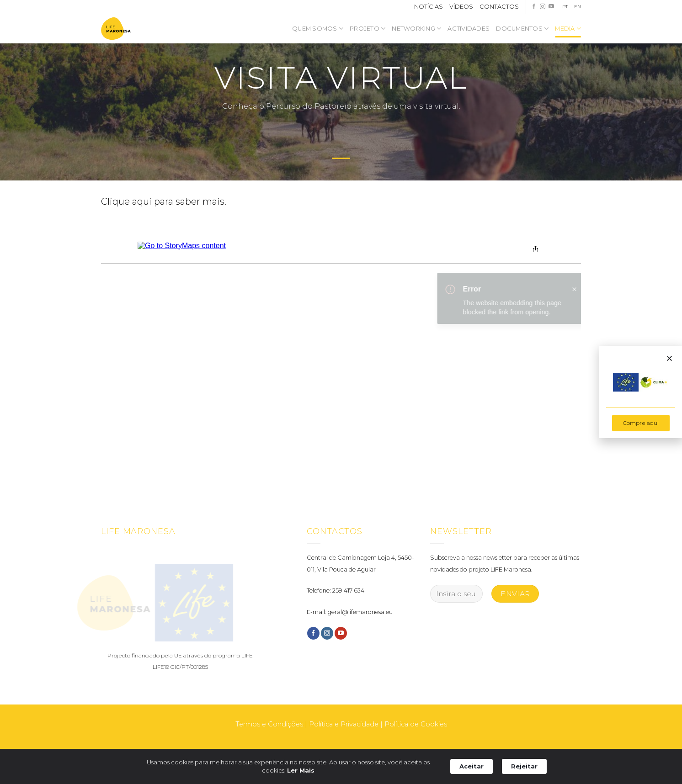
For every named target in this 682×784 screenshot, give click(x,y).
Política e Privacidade (344, 724)
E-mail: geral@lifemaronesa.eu (350, 612)
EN (578, 7)
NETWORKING (416, 29)
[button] (669, 358)
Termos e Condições (269, 724)
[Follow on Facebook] (534, 7)
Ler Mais (301, 770)
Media (568, 29)
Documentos (522, 29)
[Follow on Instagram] (543, 7)
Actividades (469, 29)
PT (565, 7)
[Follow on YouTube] (551, 7)
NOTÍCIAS (429, 7)
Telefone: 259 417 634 (336, 591)
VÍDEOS (461, 7)
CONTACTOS (499, 7)
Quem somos (318, 29)
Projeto (368, 29)
